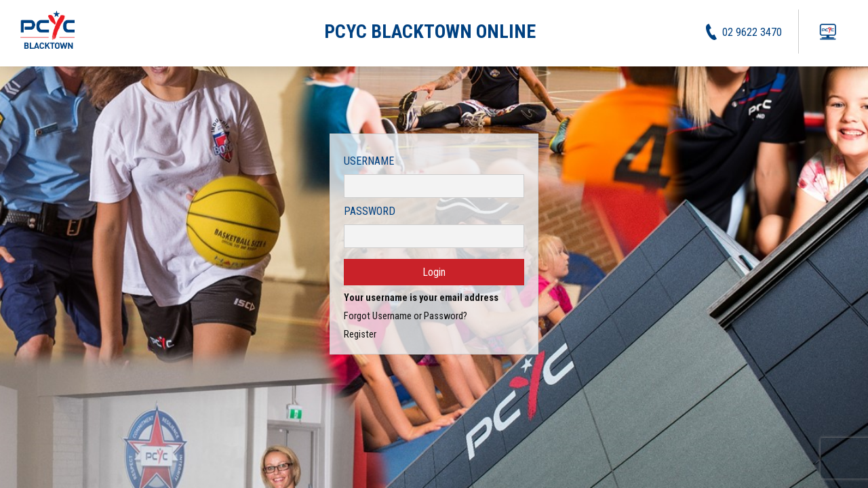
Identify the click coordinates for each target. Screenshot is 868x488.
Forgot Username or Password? (406, 316)
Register (360, 334)
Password (370, 211)
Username (369, 161)
